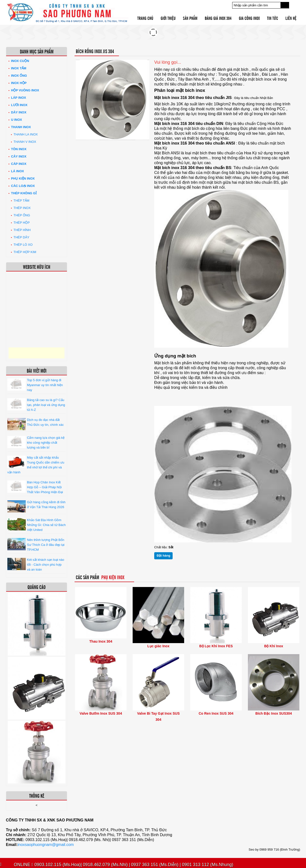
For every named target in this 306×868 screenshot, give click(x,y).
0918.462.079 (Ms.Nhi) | (107, 865)
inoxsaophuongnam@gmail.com (46, 845)
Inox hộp (19, 83)
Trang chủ (145, 18)
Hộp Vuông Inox (25, 90)
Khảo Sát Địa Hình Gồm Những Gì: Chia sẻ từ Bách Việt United (46, 525)
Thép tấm (21, 201)
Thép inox (22, 208)
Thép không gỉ (24, 193)
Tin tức (273, 18)
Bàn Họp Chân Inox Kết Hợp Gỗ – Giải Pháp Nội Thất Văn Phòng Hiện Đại (45, 487)
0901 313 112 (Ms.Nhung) (207, 865)
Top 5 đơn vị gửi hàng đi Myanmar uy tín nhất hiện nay (45, 385)
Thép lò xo (23, 245)
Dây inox (19, 112)
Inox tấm (19, 68)
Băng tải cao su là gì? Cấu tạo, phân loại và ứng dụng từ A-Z (46, 405)
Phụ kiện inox (23, 178)
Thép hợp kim (25, 252)
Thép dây (21, 237)
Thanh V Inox (25, 142)
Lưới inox (19, 105)
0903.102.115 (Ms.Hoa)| (57, 865)
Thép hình (22, 230)
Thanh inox (21, 127)
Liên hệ (291, 18)
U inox (17, 120)
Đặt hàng (163, 556)
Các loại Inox (23, 186)
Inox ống (19, 76)
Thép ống (22, 215)
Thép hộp (22, 223)
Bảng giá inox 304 (218, 18)
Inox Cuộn (20, 61)
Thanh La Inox (26, 134)
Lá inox (18, 171)
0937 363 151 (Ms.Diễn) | (156, 865)
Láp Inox (19, 98)
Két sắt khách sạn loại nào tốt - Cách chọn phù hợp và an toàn (46, 565)
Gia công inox (249, 18)
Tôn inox (19, 149)
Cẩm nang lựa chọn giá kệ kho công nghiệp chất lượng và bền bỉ (46, 443)
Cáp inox (19, 164)
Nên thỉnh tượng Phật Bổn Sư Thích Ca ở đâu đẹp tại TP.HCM (46, 545)
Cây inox (19, 156)
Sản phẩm (190, 18)
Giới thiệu (168, 18)
